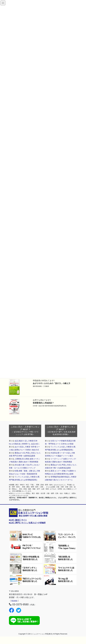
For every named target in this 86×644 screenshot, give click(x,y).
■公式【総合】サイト (18, 520)
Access (14, 601)
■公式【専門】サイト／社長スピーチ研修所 (27, 523)
